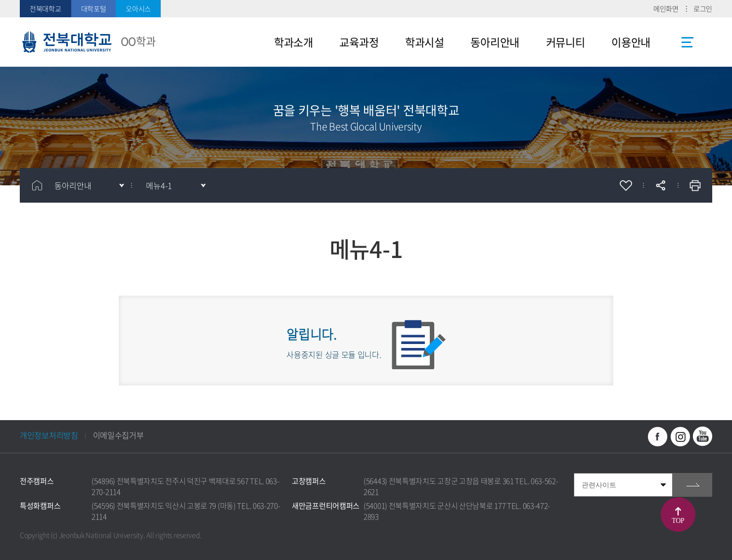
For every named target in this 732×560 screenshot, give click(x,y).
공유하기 (660, 185)
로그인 (703, 8)
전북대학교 (46, 8)
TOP (678, 521)
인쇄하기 (695, 185)
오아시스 (138, 8)
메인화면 (666, 8)
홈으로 (37, 185)
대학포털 (94, 8)
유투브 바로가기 (702, 436)
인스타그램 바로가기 (680, 436)
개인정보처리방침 (49, 435)
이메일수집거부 (118, 435)
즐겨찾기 (626, 185)
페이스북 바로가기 (658, 436)
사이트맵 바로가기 (687, 42)
